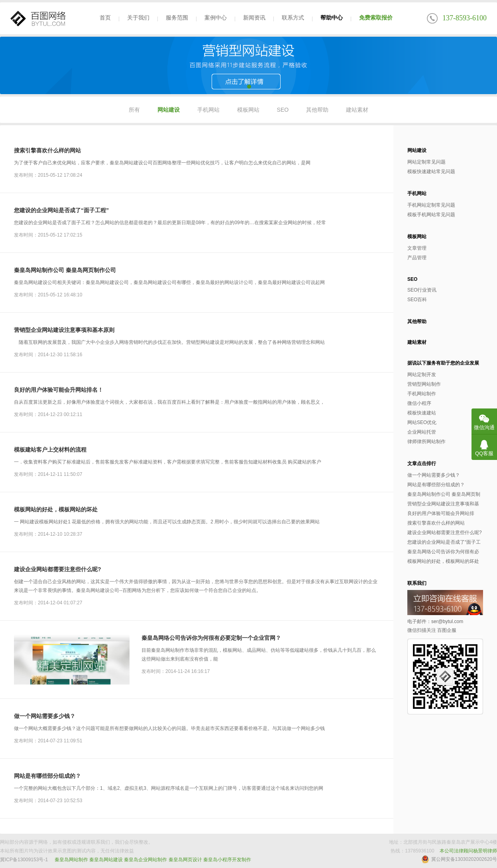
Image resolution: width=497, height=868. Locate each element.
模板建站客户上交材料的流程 (50, 450)
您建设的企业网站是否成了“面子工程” (61, 210)
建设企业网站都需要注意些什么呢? (58, 569)
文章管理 (417, 248)
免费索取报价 (376, 18)
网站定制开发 (422, 375)
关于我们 (138, 18)
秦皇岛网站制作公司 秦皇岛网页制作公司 (65, 270)
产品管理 (417, 258)
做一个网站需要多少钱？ (45, 716)
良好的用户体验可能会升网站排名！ (59, 390)
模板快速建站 (422, 413)
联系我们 (417, 583)
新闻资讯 (254, 18)
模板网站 (248, 110)
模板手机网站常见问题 (431, 215)
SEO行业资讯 (422, 290)
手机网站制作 (422, 394)
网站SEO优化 (422, 422)
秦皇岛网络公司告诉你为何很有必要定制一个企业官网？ (211, 638)
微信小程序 (419, 403)
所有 (134, 110)
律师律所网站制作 (426, 442)
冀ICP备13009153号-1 (24, 860)
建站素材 (357, 110)
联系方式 (293, 18)
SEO (283, 110)
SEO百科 (417, 300)
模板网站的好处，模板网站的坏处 (56, 509)
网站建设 (169, 110)
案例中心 (216, 18)
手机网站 (208, 110)
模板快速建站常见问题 (431, 172)
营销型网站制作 (424, 384)
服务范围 (177, 18)
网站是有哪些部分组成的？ (47, 776)
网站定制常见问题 (426, 162)
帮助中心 (332, 18)
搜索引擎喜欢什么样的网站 (47, 150)
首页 (105, 18)
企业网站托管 (422, 432)
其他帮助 (317, 110)
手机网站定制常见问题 (431, 205)
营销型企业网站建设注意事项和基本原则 (64, 330)
